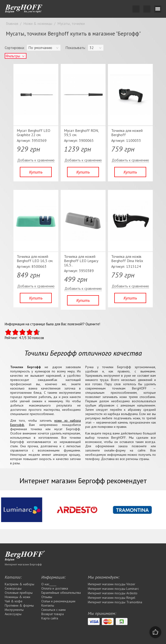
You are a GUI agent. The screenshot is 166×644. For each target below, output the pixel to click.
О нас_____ (49, 584)
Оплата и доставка (55, 588)
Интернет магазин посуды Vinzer (112, 584)
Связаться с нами (53, 610)
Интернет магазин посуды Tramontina (115, 602)
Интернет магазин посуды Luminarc (113, 589)
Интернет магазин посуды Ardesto (113, 593)
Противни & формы (19, 605)
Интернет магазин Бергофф (23, 564)
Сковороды (13, 588)
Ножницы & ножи (17, 597)
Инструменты (14, 610)
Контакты (48, 605)
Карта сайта (50, 618)
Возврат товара (53, 614)
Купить (36, 172)
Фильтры (13, 56)
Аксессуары (13, 614)
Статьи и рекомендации (58, 601)
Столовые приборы (19, 593)
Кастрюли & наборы (19, 584)
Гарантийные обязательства (61, 593)
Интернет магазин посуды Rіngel (112, 598)
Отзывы (47, 597)
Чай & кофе (14, 601)
